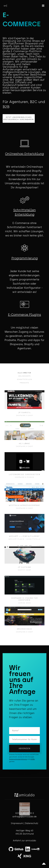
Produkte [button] (24, 383)
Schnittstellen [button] (24, 379)
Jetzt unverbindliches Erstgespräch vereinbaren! (19, 118)
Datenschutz (32, 823)
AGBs (33, 759)
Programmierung (25, 258)
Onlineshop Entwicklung (24, 154)
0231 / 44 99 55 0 (25, 813)
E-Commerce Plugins (24, 315)
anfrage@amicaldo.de (24, 817)
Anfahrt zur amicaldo (24, 841)
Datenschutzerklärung (18, 759)
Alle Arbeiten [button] (24, 373)
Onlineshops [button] (25, 376)
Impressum (17, 823)
